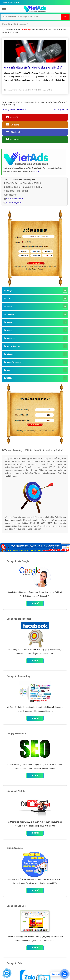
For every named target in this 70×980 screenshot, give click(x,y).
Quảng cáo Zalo (14, 963)
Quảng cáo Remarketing (18, 676)
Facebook (9, 315)
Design (8, 291)
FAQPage (36, 171)
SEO (7, 299)
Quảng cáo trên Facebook (19, 619)
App (7, 370)
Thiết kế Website (15, 848)
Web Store (9, 338)
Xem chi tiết (35, 603)
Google (8, 322)
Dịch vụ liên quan (12, 346)
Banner (8, 307)
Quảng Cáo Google (12, 362)
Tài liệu (8, 378)
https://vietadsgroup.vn (14, 203)
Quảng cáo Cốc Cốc (16, 906)
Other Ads (9, 354)
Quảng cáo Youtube (16, 791)
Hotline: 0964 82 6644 (10, 2)
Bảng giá (9, 330)
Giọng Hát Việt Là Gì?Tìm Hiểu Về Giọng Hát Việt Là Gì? (34, 68)
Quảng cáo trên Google (18, 561)
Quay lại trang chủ (61, 110)
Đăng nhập (45, 90)
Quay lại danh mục (14, 110)
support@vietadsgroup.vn (15, 199)
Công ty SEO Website (17, 734)
